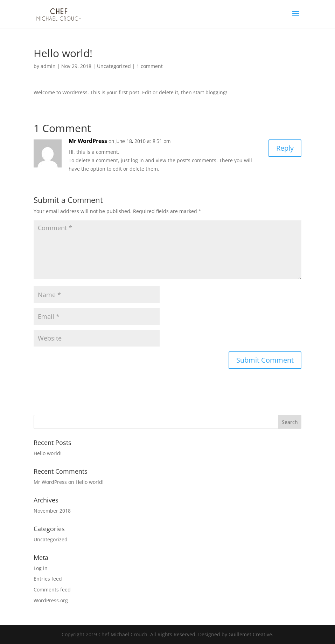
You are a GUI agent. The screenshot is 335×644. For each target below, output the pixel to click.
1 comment (150, 66)
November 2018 (52, 511)
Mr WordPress (88, 141)
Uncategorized (114, 66)
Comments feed (52, 590)
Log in (41, 568)
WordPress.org (51, 600)
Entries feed (48, 579)
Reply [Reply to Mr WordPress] (285, 148)
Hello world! (48, 453)
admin (48, 66)
